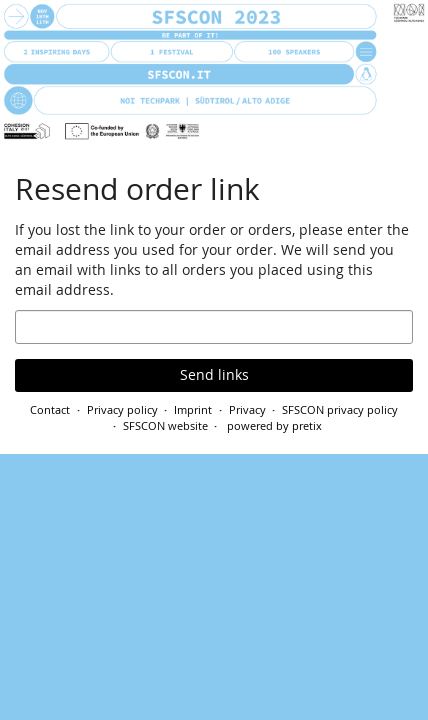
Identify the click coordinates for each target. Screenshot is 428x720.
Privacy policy (122, 409)
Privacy (247, 409)
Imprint (193, 409)
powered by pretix (274, 425)
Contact (50, 409)
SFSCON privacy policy (340, 409)
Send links (214, 374)
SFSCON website (165, 425)
